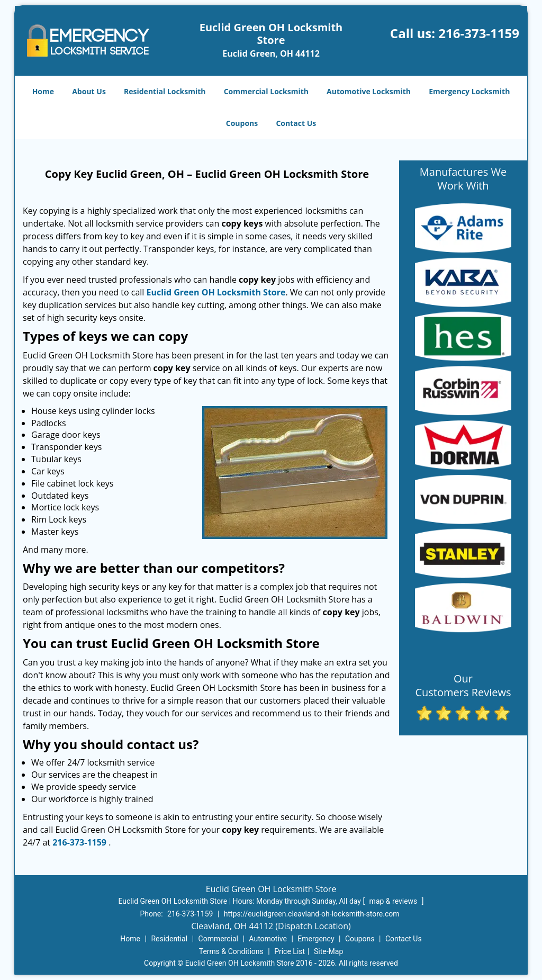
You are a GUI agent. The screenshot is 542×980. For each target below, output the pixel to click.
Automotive (268, 939)
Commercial (218, 939)
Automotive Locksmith (369, 91)
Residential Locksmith (165, 91)
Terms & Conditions (231, 951)
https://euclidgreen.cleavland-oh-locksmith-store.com (312, 914)
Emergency (316, 939)
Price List (290, 951)
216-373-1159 (479, 33)
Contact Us (296, 123)
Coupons (242, 123)
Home (43, 91)
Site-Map (328, 951)
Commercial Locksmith (266, 91)
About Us (89, 91)
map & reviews (394, 901)
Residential (169, 939)
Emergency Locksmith (469, 91)
